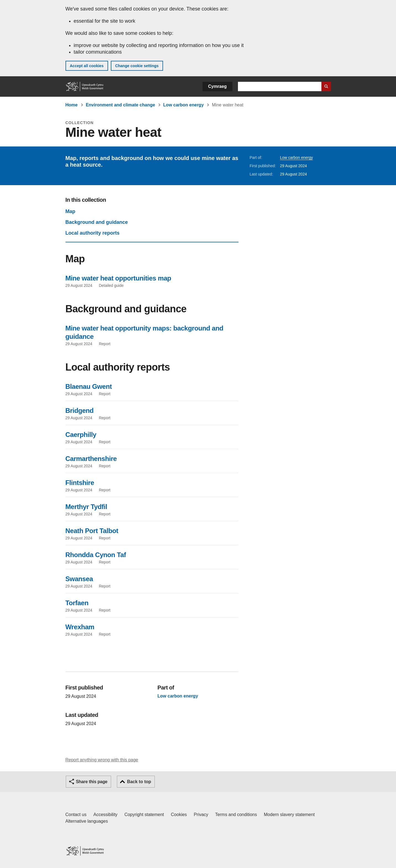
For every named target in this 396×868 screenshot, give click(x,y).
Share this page (92, 782)
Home (72, 105)
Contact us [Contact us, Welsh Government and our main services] (76, 815)
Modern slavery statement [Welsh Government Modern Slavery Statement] (289, 815)
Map (70, 211)
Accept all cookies (87, 66)
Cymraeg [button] (217, 86)
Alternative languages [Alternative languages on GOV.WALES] (87, 821)
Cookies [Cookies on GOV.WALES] (179, 815)
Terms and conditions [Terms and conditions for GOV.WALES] (236, 815)
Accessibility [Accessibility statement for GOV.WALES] (105, 815)
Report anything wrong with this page (102, 760)
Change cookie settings (137, 66)
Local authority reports (93, 233)
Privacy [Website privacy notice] (201, 815)
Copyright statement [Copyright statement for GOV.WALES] (144, 815)
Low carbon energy (184, 105)
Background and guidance (97, 222)
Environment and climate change (120, 105)
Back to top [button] (139, 782)
